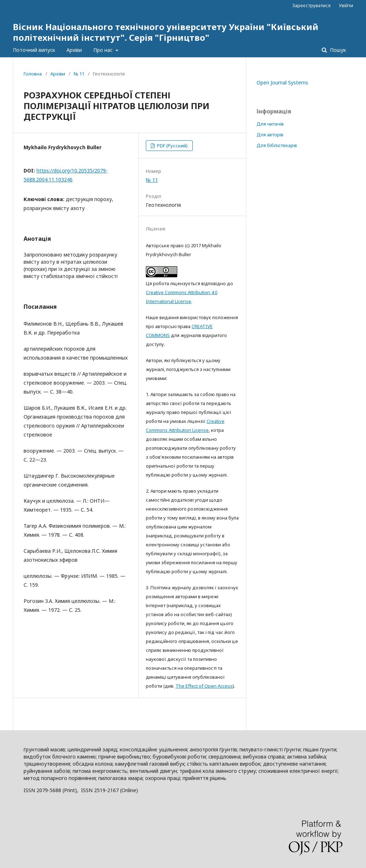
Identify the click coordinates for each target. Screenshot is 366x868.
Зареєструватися (311, 5)
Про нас (104, 50)
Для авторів (270, 135)
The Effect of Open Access (204, 686)
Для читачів (270, 124)
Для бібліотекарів (277, 145)
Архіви (74, 50)
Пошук (337, 50)
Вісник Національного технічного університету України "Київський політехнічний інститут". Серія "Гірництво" (166, 32)
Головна (33, 74)
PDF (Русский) (172, 146)
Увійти (346, 5)
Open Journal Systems (282, 82)
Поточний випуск (34, 50)
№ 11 (79, 74)
